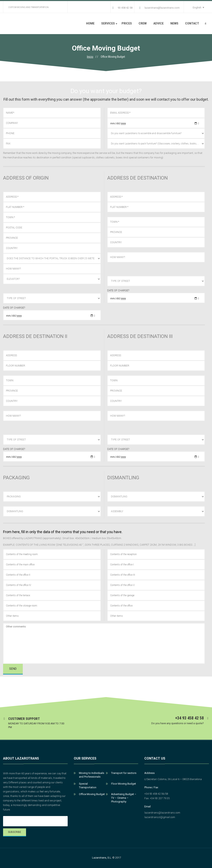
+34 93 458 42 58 (189, 718)
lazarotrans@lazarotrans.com (160, 8)
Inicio (90, 57)
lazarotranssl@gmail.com (160, 817)
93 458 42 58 (123, 8)
